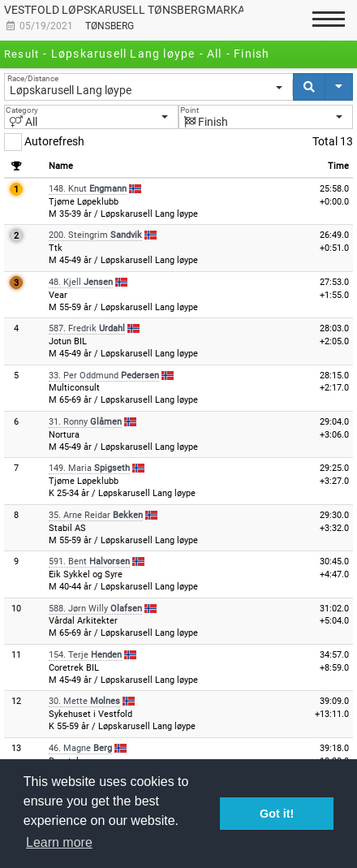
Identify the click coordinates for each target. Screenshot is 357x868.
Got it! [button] (277, 814)
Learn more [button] (59, 842)
